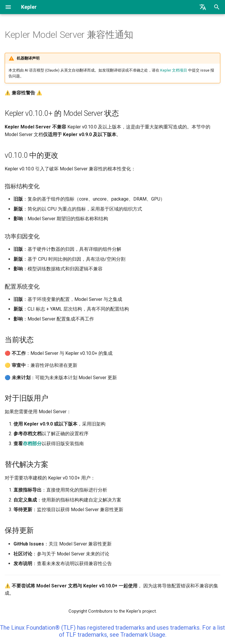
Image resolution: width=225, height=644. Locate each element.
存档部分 (32, 444)
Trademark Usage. (143, 635)
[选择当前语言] (203, 7)
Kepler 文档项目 (174, 70)
